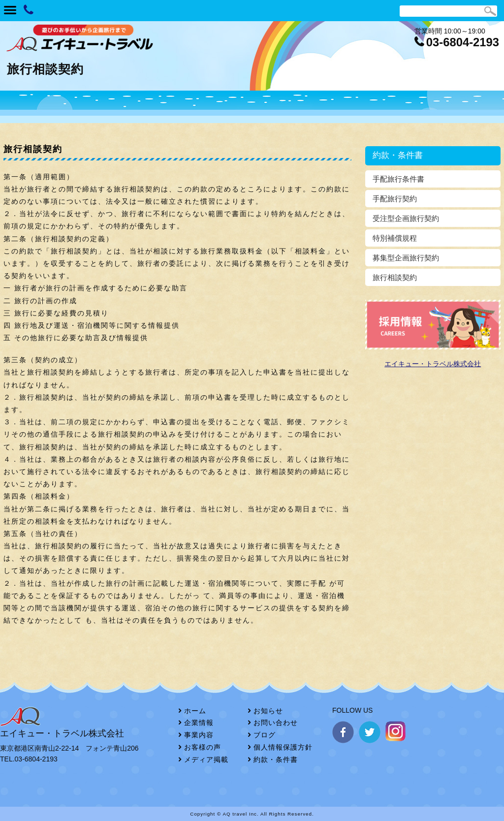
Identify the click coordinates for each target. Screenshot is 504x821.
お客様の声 (203, 747)
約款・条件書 (276, 759)
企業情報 (199, 723)
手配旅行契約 (395, 199)
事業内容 (199, 735)
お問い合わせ (276, 723)
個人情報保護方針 (283, 747)
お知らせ (268, 711)
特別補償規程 (395, 238)
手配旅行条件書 (398, 179)
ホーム (195, 711)
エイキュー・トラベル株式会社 (433, 364)
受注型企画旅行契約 (406, 218)
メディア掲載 (206, 759)
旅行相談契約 (395, 277)
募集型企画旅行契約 (406, 258)
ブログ (265, 735)
